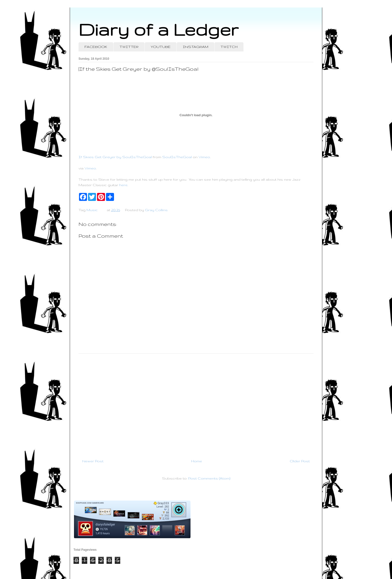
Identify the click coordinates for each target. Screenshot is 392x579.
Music (92, 210)
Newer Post (93, 461)
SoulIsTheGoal (177, 157)
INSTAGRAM (195, 47)
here (123, 185)
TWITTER (129, 47)
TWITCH (229, 47)
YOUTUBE (161, 47)
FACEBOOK (96, 47)
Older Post (300, 461)
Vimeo (204, 157)
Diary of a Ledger (158, 29)
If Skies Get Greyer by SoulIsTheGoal (115, 157)
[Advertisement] (196, 404)
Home (197, 461)
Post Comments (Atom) (209, 478)
